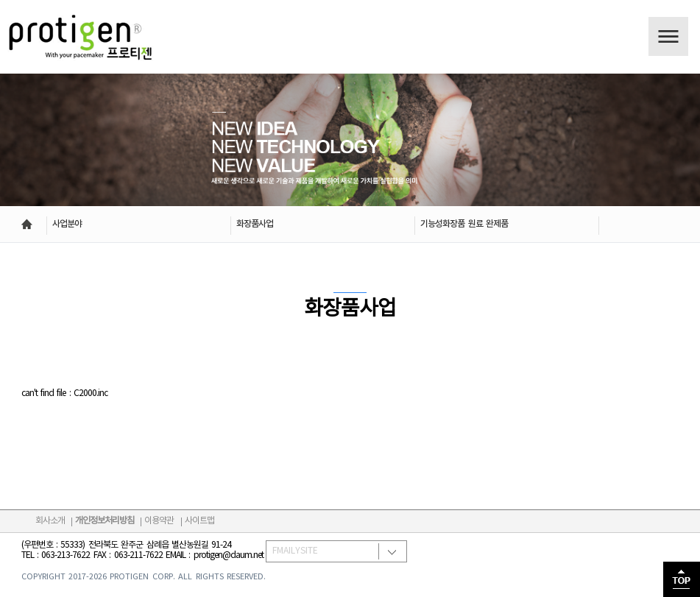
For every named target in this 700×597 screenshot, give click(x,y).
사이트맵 (199, 521)
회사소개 (50, 521)
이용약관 (159, 521)
